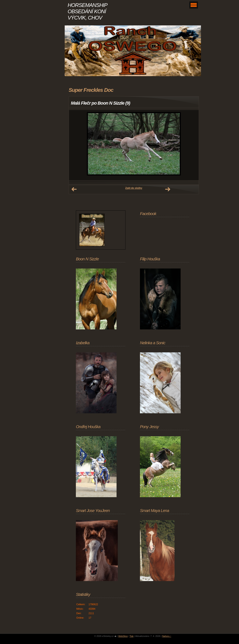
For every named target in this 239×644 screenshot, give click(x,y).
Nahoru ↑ (167, 636)
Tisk (132, 636)
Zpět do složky (134, 188)
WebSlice (123, 636)
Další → (168, 189)
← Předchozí (74, 189)
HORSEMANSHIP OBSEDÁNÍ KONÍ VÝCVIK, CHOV (87, 11)
